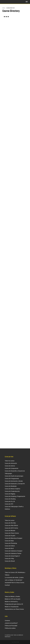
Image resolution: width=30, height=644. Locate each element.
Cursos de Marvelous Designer (14, 538)
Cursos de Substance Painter (13, 553)
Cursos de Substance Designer (14, 551)
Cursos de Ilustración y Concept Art (15, 484)
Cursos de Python (10, 546)
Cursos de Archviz (10, 466)
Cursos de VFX (9, 504)
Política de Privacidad (11, 626)
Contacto (7, 621)
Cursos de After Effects (11, 526)
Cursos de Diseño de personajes (14, 476)
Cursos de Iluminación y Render (14, 481)
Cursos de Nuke (9, 541)
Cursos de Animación (11, 463)
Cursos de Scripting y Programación (15, 496)
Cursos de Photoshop (11, 543)
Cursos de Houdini (10, 536)
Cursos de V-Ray (9, 559)
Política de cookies (10, 628)
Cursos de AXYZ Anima (11, 528)
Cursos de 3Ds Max (10, 523)
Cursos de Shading (10, 499)
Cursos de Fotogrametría (12, 479)
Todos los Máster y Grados (12, 597)
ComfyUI (7, 585)
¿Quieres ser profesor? (11, 623)
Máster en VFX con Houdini (13, 599)
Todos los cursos (10, 461)
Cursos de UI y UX (10, 501)
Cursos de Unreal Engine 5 (12, 556)
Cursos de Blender (10, 531)
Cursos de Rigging (10, 494)
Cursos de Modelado (11, 486)
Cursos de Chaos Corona (12, 533)
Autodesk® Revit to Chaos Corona (14, 583)
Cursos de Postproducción (12, 491)
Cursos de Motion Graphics (12, 489)
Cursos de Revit (9, 548)
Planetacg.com (9, 635)
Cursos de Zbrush (10, 561)
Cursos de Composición (12, 468)
